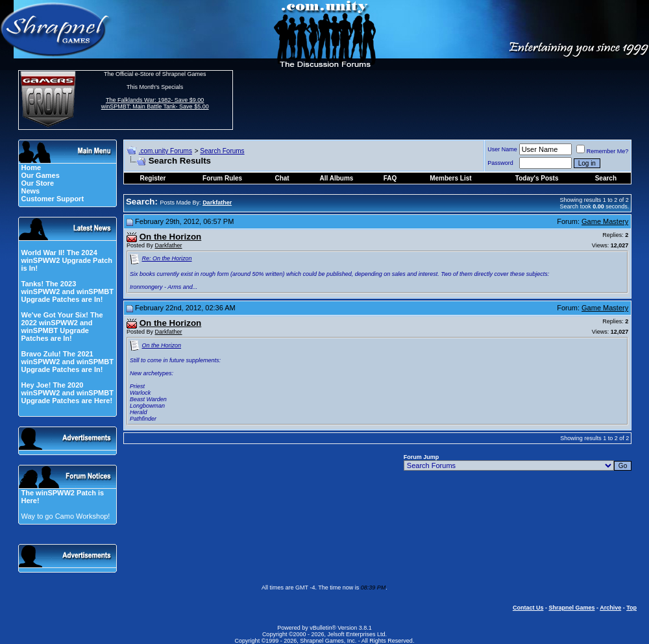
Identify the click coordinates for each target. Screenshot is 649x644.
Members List (450, 178)
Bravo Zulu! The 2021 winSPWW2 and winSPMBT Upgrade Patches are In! (67, 362)
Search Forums (222, 151)
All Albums (337, 178)
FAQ (390, 178)
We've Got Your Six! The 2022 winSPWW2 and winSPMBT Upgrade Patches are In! (62, 327)
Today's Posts (537, 178)
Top (631, 608)
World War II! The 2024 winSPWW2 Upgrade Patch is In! (67, 260)
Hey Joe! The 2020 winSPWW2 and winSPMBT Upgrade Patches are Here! (67, 393)
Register (153, 178)
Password (500, 163)
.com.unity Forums (165, 151)
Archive (610, 608)
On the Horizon (162, 345)
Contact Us (528, 608)
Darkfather (169, 245)
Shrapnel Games (571, 608)
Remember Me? (603, 151)
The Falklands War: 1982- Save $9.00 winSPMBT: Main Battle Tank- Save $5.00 (155, 103)
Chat (282, 178)
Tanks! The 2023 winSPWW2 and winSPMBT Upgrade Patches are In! (67, 291)
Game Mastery (605, 221)
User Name (502, 149)
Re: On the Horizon (167, 258)
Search (606, 178)
